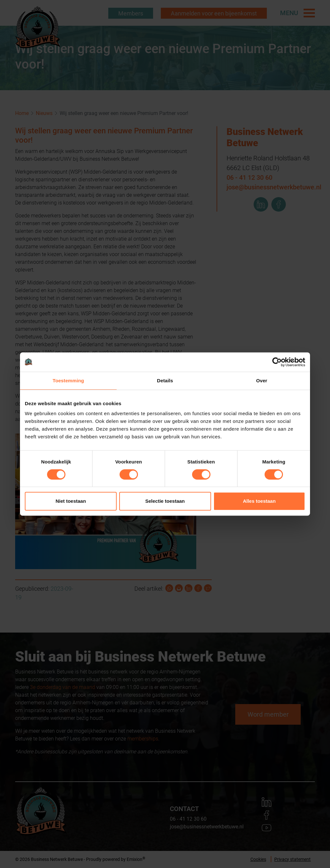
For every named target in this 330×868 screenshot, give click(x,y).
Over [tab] (262, 381)
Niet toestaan (71, 501)
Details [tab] (165, 381)
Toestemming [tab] (68, 381)
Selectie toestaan (165, 501)
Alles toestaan (259, 501)
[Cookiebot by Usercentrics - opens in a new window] (277, 362)
